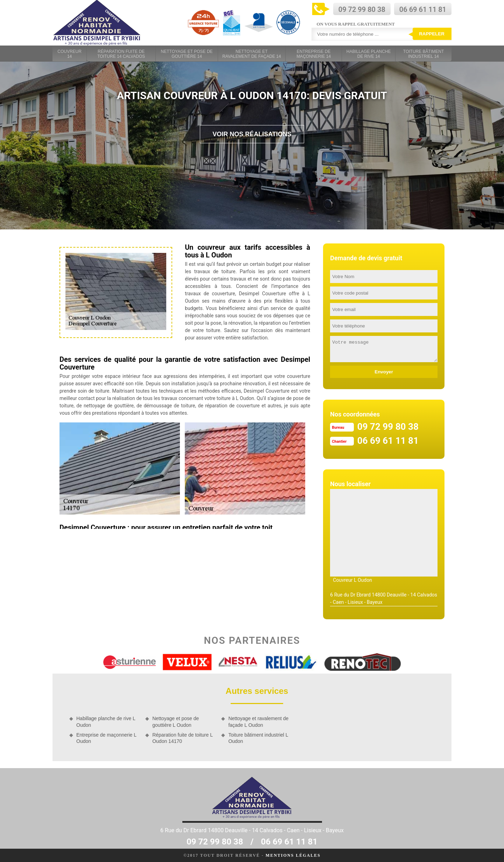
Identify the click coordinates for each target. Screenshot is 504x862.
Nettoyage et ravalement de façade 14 (251, 54)
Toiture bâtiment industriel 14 (423, 54)
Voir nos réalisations (252, 134)
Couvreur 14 (69, 54)
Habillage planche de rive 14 (369, 54)
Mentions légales (293, 855)
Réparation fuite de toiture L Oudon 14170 (182, 738)
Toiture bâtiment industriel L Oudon (258, 738)
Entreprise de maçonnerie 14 (314, 54)
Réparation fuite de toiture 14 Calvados (121, 54)
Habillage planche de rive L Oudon (106, 722)
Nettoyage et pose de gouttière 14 (187, 54)
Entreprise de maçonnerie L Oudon (106, 738)
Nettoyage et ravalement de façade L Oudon (258, 722)
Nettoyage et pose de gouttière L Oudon (176, 722)
